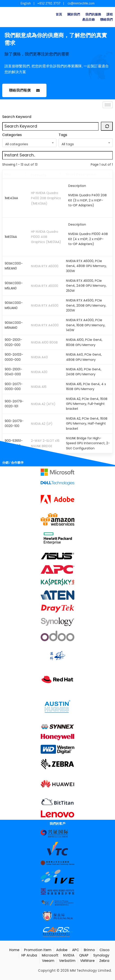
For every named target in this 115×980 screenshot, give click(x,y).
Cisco (104, 950)
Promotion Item (38, 950)
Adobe (62, 950)
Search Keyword (17, 117)
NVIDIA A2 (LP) (42, 424)
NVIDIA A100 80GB (44, 342)
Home (14, 950)
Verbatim (67, 961)
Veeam (48, 961)
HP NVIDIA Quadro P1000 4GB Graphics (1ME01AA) (46, 237)
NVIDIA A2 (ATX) (43, 404)
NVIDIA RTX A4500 (45, 305)
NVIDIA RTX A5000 (45, 286)
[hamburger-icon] (108, 105)
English (26, 3)
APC (76, 950)
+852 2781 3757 (49, 3)
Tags (63, 135)
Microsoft (50, 955)
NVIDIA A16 (39, 387)
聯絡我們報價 (24, 90)
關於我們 (74, 14)
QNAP (84, 955)
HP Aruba (29, 955)
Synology (101, 955)
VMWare (87, 961)
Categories (12, 135)
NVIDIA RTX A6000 (45, 266)
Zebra (104, 961)
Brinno (89, 950)
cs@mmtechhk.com (81, 3)
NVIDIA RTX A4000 (45, 325)
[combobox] (29, 143)
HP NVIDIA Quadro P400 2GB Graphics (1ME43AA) (46, 198)
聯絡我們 (106, 19)
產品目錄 (88, 19)
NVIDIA (69, 955)
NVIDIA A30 (39, 372)
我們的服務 (93, 14)
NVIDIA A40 (39, 357)
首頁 (59, 14)
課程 (110, 14)
